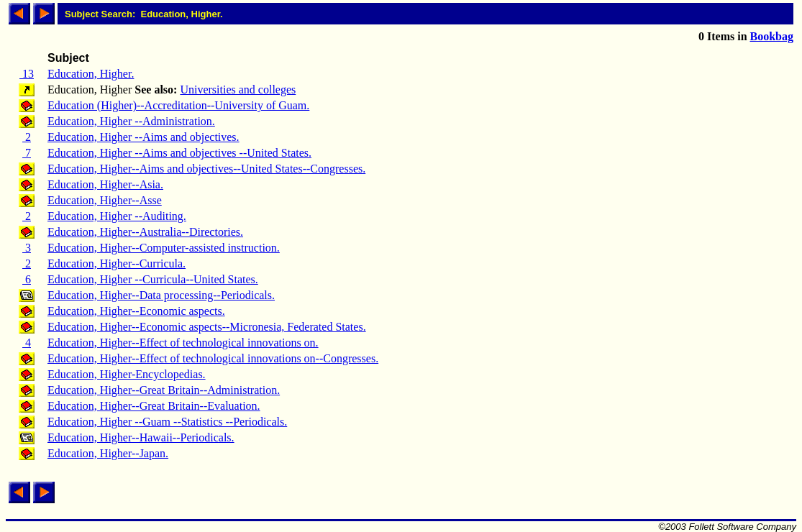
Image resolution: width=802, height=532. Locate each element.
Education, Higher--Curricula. (117, 263)
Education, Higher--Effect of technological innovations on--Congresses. (213, 358)
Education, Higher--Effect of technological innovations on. (183, 343)
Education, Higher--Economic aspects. (136, 311)
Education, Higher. (91, 74)
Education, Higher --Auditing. (117, 216)
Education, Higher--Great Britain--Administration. (164, 390)
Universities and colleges (238, 90)
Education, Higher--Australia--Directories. (145, 232)
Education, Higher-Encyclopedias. (127, 374)
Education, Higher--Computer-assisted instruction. (164, 248)
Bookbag (772, 36)
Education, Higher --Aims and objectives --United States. (179, 153)
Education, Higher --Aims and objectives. (143, 137)
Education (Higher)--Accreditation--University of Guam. (178, 105)
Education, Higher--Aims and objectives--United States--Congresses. (206, 169)
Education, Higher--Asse (105, 200)
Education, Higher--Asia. (105, 184)
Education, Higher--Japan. (108, 453)
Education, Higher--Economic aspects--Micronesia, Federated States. (207, 327)
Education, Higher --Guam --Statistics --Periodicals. (167, 422)
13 (27, 74)
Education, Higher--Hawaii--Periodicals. (141, 437)
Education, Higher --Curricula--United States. (153, 279)
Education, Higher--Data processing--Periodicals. (161, 295)
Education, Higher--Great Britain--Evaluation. (154, 406)
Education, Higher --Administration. (131, 121)
